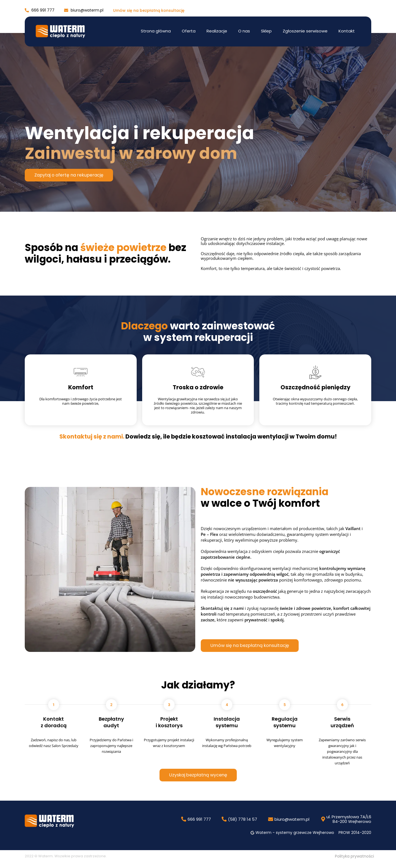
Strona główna (156, 31)
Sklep (266, 31)
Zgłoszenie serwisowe (305, 31)
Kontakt (347, 31)
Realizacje (217, 31)
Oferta (189, 31)
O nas (244, 31)
